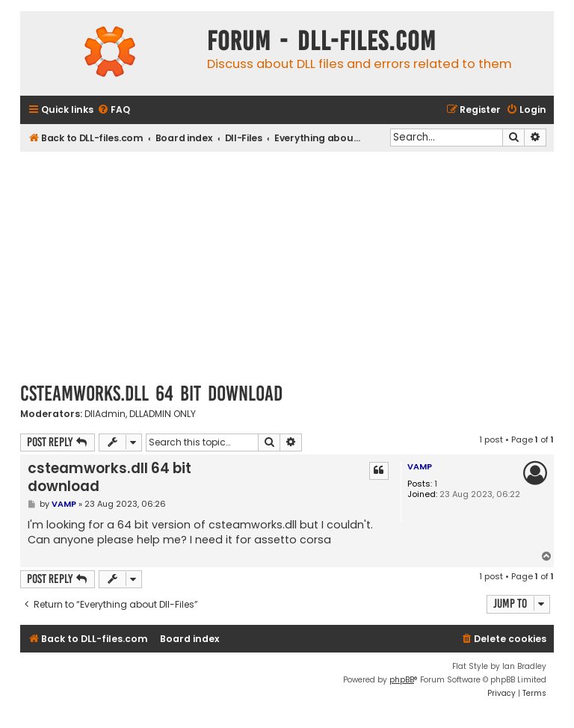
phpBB (402, 680)
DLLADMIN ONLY (163, 414)
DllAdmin (105, 414)
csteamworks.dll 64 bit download (151, 394)
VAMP (420, 466)
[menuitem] (114, 110)
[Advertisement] (287, 264)
